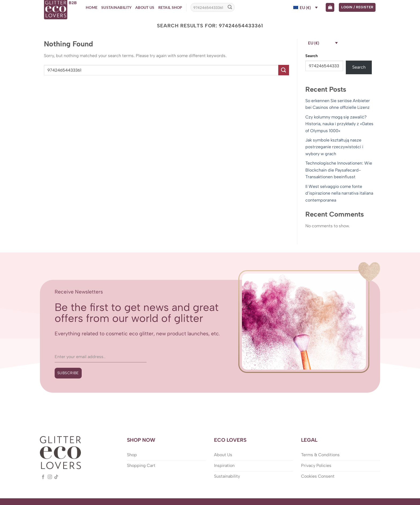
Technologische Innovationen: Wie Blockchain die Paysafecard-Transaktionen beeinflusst (339, 170)
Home (92, 7)
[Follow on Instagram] (50, 477)
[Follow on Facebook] (43, 477)
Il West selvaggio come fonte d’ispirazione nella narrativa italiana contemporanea (339, 193)
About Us (145, 7)
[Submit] (230, 8)
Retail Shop (170, 7)
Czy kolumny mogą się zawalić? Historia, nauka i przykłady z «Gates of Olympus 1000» (339, 124)
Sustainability (116, 7)
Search (312, 56)
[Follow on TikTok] (56, 477)
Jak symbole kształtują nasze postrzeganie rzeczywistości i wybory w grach (334, 147)
